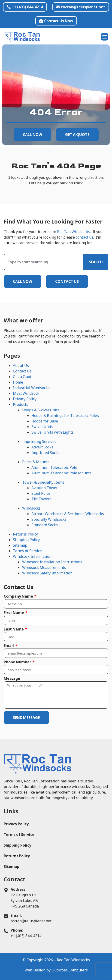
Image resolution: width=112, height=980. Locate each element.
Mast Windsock (26, 393)
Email (9, 646)
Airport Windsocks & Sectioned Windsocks (68, 514)
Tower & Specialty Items (43, 482)
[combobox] (44, 262)
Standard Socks (45, 525)
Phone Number (18, 662)
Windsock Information (32, 556)
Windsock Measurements (44, 567)
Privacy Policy (25, 399)
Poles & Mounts (36, 462)
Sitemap (20, 545)
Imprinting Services (39, 441)
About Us (21, 366)
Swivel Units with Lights (53, 432)
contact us (85, 237)
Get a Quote (23, 377)
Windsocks (31, 508)
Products (21, 404)
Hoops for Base (45, 421)
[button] (104, 37)
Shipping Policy (26, 540)
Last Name (14, 629)
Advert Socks (42, 447)
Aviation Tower (45, 488)
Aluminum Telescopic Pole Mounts (61, 473)
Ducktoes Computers (70, 970)
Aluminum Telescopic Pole (54, 467)
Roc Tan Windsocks (74, 232)
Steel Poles (41, 493)
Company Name (19, 597)
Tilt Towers (41, 499)
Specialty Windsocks (49, 519)
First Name (14, 613)
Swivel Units (42, 427)
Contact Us (22, 371)
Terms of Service (27, 551)
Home (18, 382)
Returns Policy (25, 534)
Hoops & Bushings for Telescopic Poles (65, 416)
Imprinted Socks (45, 453)
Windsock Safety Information (47, 573)
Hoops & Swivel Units (41, 410)
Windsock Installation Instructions (52, 562)
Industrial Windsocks (31, 388)
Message (12, 679)
